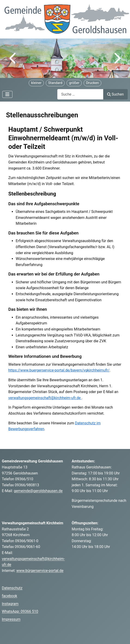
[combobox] (80, 94)
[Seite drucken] (92, 83)
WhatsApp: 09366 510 (20, 611)
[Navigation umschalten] (7, 94)
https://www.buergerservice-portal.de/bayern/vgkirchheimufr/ (59, 370)
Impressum (11, 619)
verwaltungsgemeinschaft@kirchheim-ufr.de (45, 398)
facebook (9, 596)
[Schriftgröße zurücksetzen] (55, 83)
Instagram (10, 604)
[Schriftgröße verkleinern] (36, 83)
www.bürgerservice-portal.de (40, 571)
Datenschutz (12, 588)
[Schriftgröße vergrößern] (74, 83)
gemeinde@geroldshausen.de (38, 491)
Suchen (115, 94)
